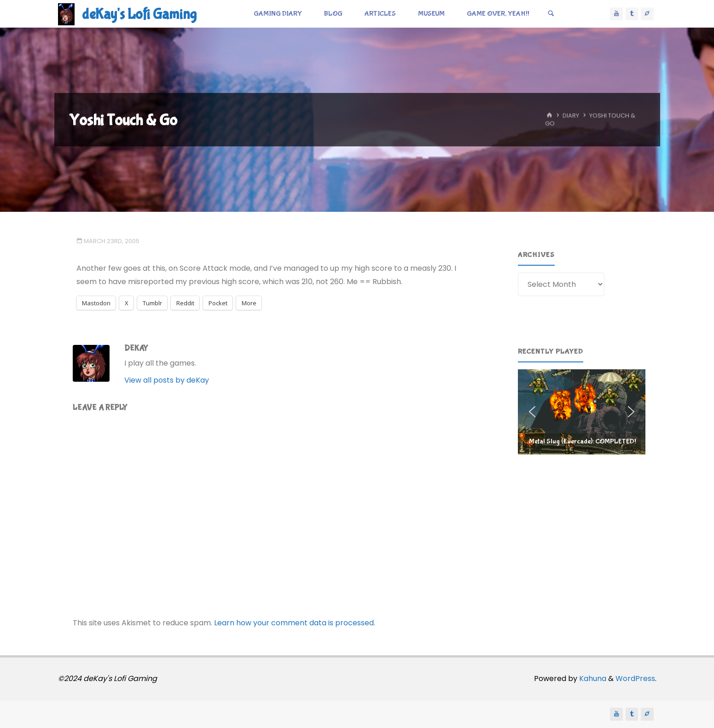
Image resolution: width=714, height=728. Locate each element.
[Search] (551, 14)
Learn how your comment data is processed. (295, 623)
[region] (582, 412)
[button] (582, 412)
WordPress (635, 678)
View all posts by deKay (167, 380)
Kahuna (592, 678)
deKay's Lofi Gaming (139, 15)
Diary (571, 116)
